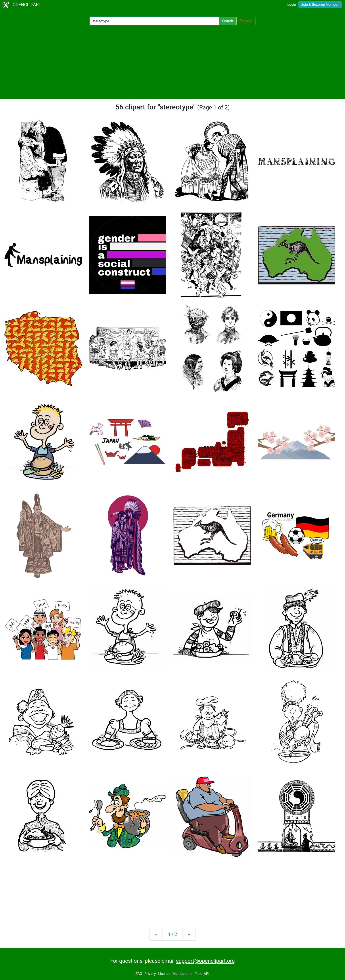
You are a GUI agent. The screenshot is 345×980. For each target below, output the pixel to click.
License (164, 974)
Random (246, 21)
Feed (198, 974)
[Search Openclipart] (154, 21)
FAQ (139, 974)
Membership (182, 974)
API (206, 974)
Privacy (150, 974)
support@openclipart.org (205, 961)
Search (227, 21)
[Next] (189, 934)
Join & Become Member (320, 5)
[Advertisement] (172, 62)
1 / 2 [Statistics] (173, 934)
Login (292, 5)
